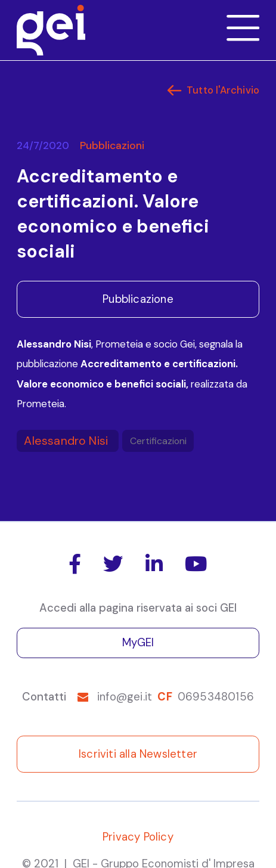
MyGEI (138, 643)
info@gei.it (125, 697)
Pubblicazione (138, 299)
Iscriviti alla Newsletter (138, 754)
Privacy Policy (138, 837)
